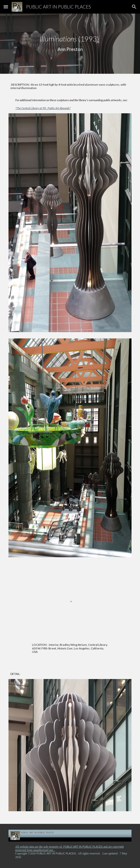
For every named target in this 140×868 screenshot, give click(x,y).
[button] (6, 7)
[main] (70, 44)
